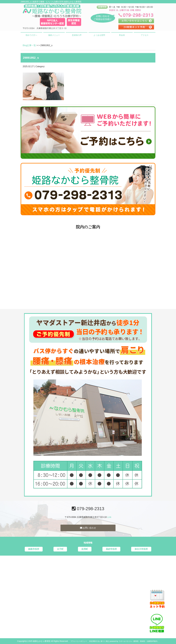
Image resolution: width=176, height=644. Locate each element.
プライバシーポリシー (79, 641)
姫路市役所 (34, 549)
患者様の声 (77, 35)
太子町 (60, 549)
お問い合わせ (88, 528)
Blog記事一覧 (29, 45)
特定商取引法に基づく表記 (99, 641)
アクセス (145, 35)
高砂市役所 (111, 549)
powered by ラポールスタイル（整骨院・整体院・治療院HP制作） (134, 641)
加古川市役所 (141, 549)
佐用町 (85, 549)
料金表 (122, 35)
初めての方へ (31, 35)
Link (109, 517)
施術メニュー (54, 35)
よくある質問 (99, 35)
